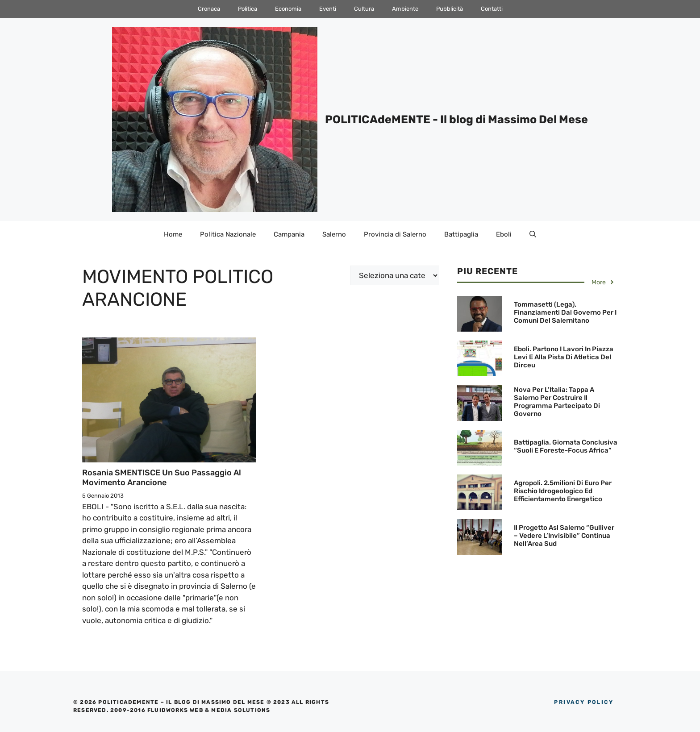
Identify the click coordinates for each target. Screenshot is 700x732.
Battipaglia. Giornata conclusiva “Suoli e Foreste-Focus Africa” (566, 446)
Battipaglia (461, 234)
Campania (289, 234)
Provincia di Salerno (395, 234)
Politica (248, 9)
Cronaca (209, 9)
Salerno (334, 234)
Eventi (328, 9)
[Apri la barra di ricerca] (533, 234)
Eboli (504, 234)
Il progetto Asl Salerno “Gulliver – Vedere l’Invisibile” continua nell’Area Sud (564, 536)
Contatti (492, 9)
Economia (288, 9)
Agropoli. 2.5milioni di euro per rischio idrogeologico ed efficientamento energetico (563, 491)
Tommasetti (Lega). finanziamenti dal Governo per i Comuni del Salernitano (565, 312)
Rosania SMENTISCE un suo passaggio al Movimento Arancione (162, 478)
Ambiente (405, 9)
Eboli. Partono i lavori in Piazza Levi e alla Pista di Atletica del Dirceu (564, 357)
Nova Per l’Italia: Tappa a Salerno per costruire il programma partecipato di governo (557, 402)
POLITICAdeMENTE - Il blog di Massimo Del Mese (456, 119)
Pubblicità (450, 9)
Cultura (364, 9)
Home (173, 234)
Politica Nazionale (228, 234)
